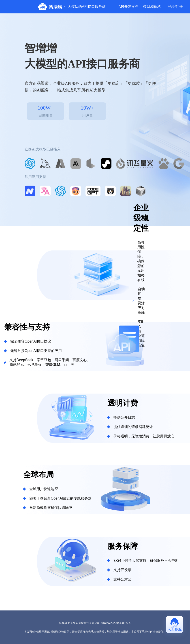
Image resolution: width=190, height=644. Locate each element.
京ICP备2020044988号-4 (115, 623)
